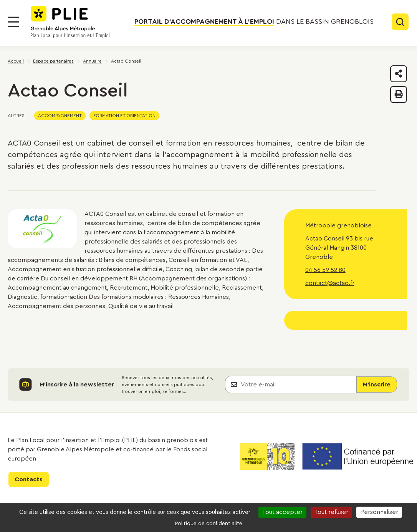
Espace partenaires (53, 61)
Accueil (16, 61)
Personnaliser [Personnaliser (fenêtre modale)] (379, 512)
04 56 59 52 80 (325, 270)
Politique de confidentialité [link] (209, 524)
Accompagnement (60, 116)
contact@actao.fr (330, 283)
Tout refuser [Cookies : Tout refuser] (331, 512)
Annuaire (92, 61)
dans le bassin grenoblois (254, 22)
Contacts (29, 479)
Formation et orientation (124, 116)
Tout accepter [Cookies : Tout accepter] (282, 512)
